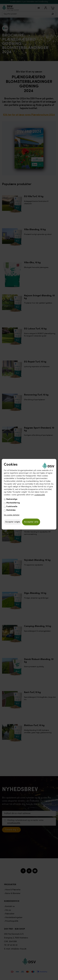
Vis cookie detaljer (12, 515)
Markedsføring (13, 503)
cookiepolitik (40, 495)
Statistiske (11, 510)
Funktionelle (12, 507)
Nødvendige (12, 499)
